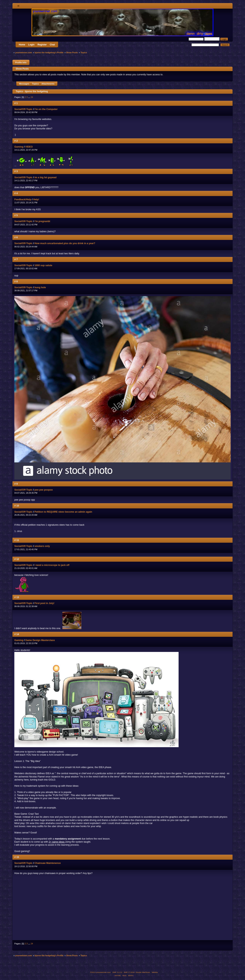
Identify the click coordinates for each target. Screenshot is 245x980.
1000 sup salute (43, 265)
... (29, 97)
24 (32, 97)
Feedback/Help (23, 199)
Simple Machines (143, 972)
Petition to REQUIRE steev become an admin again (63, 512)
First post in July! (44, 603)
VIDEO (29, 147)
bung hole (40, 287)
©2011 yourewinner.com (100, 972)
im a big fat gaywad (45, 177)
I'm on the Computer (46, 109)
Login (31, 45)
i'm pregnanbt (42, 221)
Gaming (19, 147)
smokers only (42, 546)
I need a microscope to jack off (52, 565)
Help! (36, 199)
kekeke (155, 972)
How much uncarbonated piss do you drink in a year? (65, 243)
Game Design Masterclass (40, 640)
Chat (52, 45)
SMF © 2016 (129, 972)
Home (22, 45)
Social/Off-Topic (23, 109)
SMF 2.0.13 (117, 972)
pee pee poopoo (44, 490)
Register (42, 45)
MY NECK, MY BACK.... (68, 908)
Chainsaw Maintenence (48, 863)
